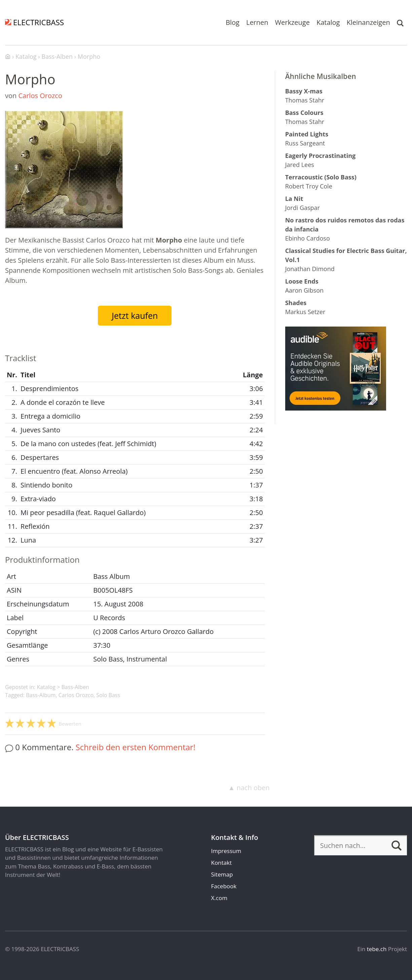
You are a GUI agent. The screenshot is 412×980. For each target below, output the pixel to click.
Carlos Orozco (40, 96)
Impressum (226, 851)
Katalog (328, 22)
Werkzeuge (292, 22)
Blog (233, 22)
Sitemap (222, 874)
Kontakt (221, 863)
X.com (219, 898)
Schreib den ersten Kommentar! (136, 747)
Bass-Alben (75, 687)
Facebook (224, 886)
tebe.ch (377, 949)
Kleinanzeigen (368, 22)
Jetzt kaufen (135, 315)
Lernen (257, 22)
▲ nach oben (249, 788)
